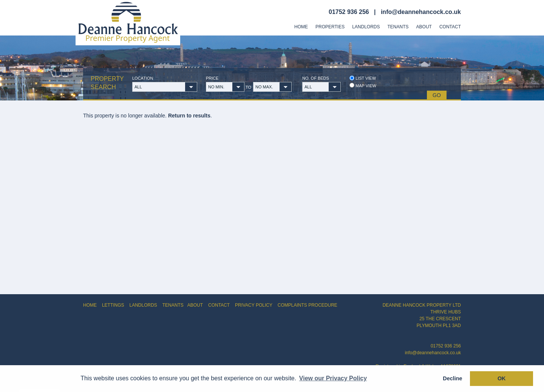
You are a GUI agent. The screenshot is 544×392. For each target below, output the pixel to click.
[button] (165, 87)
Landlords (366, 27)
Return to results (189, 116)
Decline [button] (452, 378)
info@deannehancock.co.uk (421, 12)
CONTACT (219, 305)
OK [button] (502, 378)
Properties (330, 27)
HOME (90, 305)
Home (301, 27)
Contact (450, 27)
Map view (363, 86)
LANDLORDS (143, 305)
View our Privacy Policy (333, 378)
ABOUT (195, 305)
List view (363, 78)
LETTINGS (113, 305)
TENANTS (173, 305)
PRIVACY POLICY (254, 305)
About (424, 27)
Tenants (398, 27)
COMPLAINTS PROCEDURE (308, 305)
